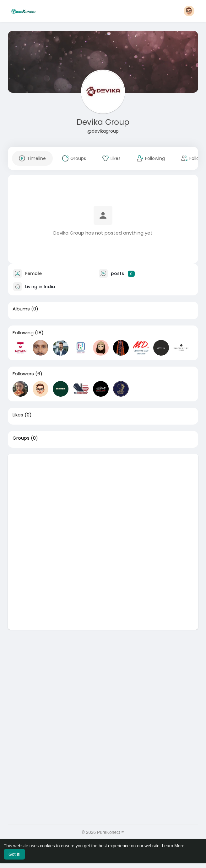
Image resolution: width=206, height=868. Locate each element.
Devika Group (103, 122)
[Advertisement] (103, 498)
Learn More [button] (173, 846)
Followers (23, 374)
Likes (18, 415)
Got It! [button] (14, 854)
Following (23, 333)
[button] (189, 11)
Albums (21, 309)
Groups (21, 438)
